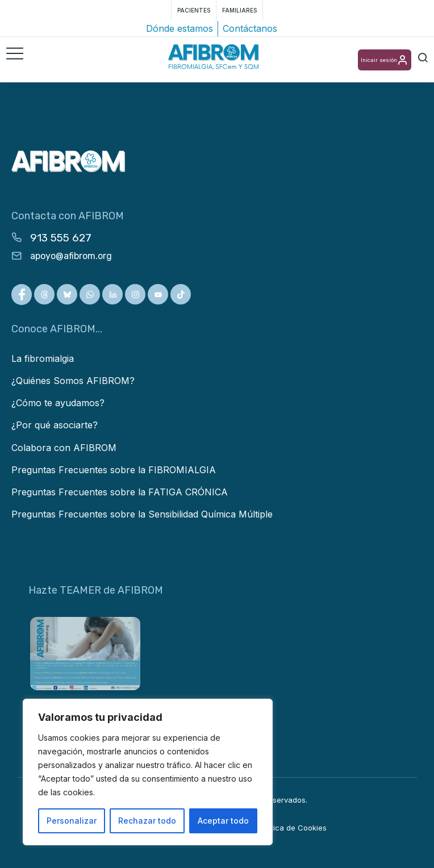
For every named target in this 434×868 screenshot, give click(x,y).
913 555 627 (61, 238)
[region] (148, 772)
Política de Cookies (293, 828)
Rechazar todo (147, 821)
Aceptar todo (223, 821)
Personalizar (72, 821)
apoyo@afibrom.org (71, 256)
